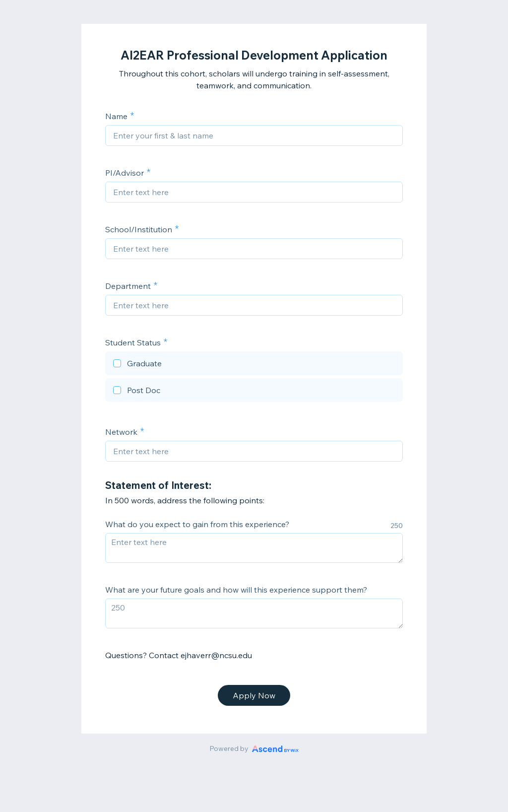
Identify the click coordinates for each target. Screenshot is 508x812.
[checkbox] (254, 365)
